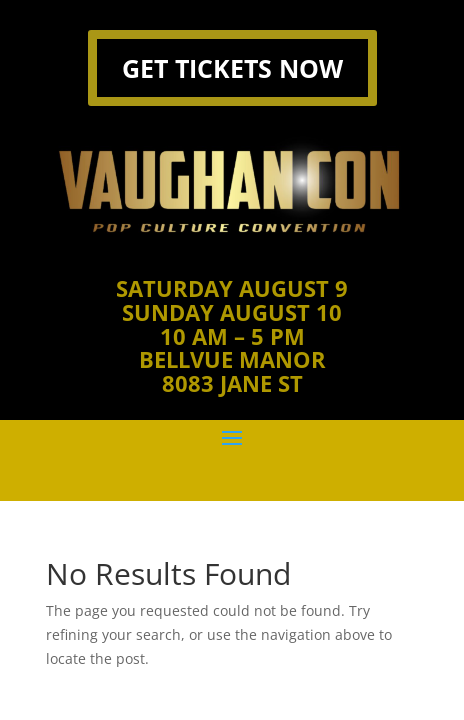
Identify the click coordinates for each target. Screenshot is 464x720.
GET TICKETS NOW (232, 68)
